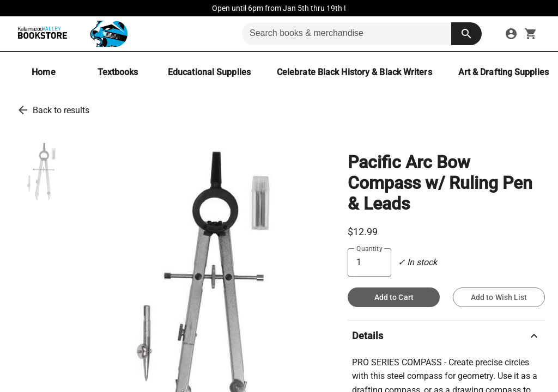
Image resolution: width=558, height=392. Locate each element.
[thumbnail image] (40, 171)
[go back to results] (23, 110)
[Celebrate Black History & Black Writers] (354, 72)
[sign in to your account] (511, 34)
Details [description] (446, 336)
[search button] (466, 34)
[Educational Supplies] (209, 72)
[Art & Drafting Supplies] (504, 72)
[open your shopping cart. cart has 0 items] (531, 34)
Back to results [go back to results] (61, 110)
